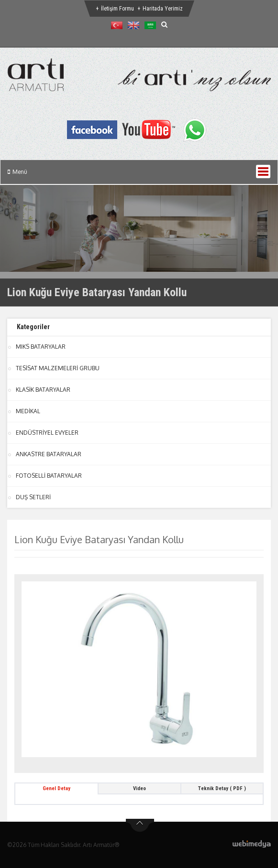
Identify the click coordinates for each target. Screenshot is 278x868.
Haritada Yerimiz (163, 9)
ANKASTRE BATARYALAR (49, 454)
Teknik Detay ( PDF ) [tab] (222, 788)
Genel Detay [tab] (56, 788)
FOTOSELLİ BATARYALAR (49, 476)
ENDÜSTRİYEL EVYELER (47, 433)
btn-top (140, 825)
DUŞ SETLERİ (33, 497)
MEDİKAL (28, 411)
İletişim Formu (117, 9)
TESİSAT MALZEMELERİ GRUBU (58, 368)
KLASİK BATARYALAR (43, 390)
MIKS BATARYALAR (41, 347)
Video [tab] (139, 788)
